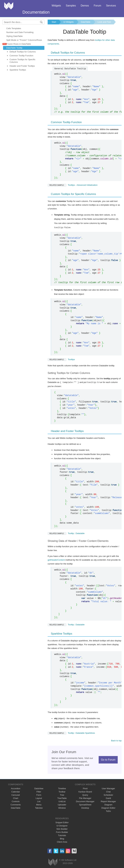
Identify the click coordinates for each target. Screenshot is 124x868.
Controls (16, 801)
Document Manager (85, 801)
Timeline (62, 788)
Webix (53, 862)
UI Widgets (68, 22)
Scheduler (108, 795)
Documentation (36, 12)
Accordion (16, 788)
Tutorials (62, 835)
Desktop (85, 808)
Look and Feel (104, 22)
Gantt (108, 798)
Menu (39, 804)
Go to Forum (108, 760)
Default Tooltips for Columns (23, 52)
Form (39, 795)
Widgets (56, 6)
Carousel (16, 795)
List (39, 801)
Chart (16, 798)
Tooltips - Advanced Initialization (73, 185)
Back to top (116, 740)
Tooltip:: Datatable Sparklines (71, 733)
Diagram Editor (108, 808)
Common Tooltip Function (21, 56)
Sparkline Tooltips (18, 70)
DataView (39, 788)
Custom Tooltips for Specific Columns (22, 61)
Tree (62, 795)
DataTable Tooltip (14, 48)
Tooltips (61, 359)
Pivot (85, 788)
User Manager (108, 788)
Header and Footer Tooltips (22, 66)
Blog (62, 838)
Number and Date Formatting (20, 32)
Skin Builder (62, 829)
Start (54, 22)
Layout (39, 798)
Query (85, 795)
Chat (108, 792)
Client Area (62, 842)
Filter (39, 792)
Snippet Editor (62, 822)
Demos (85, 6)
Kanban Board (85, 792)
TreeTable (62, 798)
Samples (71, 6)
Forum (97, 6)
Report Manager (108, 801)
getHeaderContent (56, 560)
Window (62, 808)
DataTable (86, 22)
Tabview (39, 808)
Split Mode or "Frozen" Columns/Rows (24, 40)
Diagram (108, 804)
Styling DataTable (14, 36)
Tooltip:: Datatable (66, 533)
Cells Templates (14, 28)
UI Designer (62, 826)
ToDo (108, 811)
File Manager (85, 798)
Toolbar (62, 792)
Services (111, 6)
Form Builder (62, 832)
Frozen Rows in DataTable (19, 44)
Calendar (16, 792)
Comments (16, 804)
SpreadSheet (85, 804)
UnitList (62, 801)
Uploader (62, 804)
